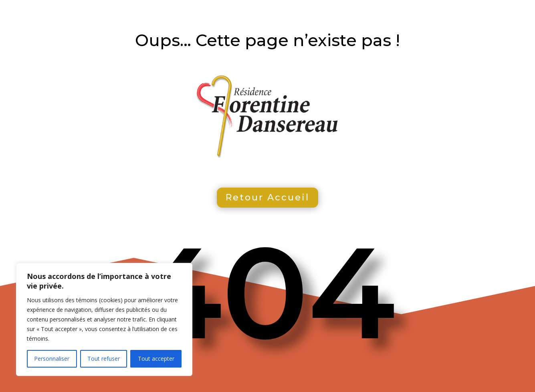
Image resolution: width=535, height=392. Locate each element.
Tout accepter (156, 359)
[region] (104, 319)
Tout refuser (104, 359)
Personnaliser (52, 359)
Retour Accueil (267, 197)
